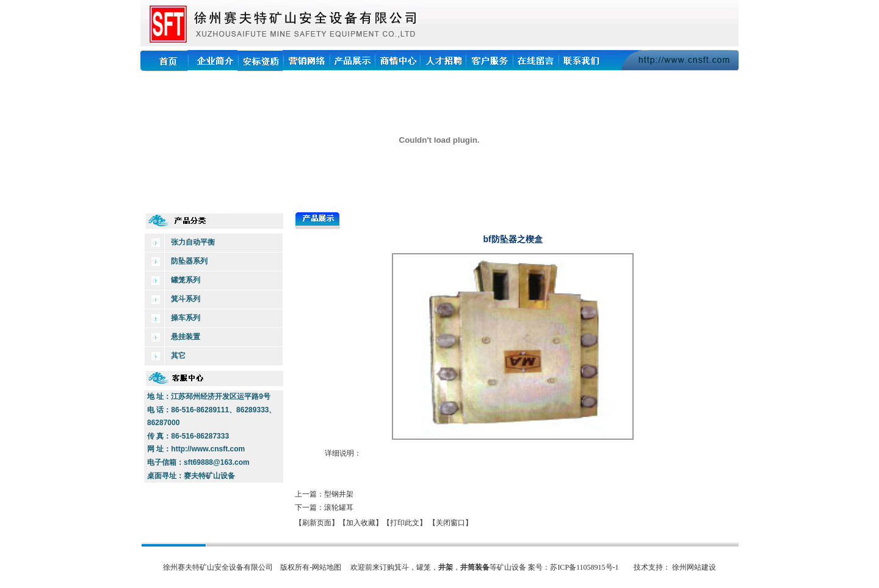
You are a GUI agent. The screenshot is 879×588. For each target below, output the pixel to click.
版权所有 (295, 567)
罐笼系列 (186, 280)
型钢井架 (339, 494)
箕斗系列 (186, 299)
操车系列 (186, 318)
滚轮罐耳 (339, 507)
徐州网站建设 (694, 567)
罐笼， (427, 567)
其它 (178, 356)
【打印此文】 (405, 523)
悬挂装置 (186, 337)
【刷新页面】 (317, 523)
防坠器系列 (189, 261)
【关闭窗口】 (450, 523)
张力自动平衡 (193, 242)
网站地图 (327, 567)
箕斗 (402, 567)
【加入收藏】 (361, 523)
